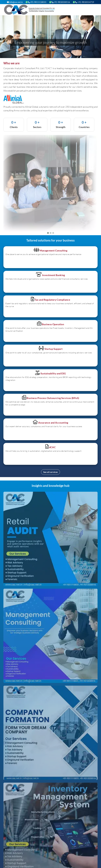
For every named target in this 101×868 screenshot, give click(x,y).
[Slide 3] (53, 233)
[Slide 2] (51, 233)
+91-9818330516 (61, 2)
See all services (51, 472)
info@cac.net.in (15, 2)
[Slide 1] (48, 233)
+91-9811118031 (37, 2)
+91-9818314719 (85, 2)
